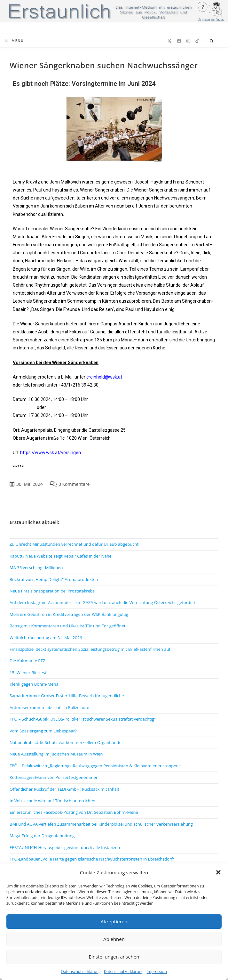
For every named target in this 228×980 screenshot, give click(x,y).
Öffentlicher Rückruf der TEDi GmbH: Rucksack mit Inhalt (64, 789)
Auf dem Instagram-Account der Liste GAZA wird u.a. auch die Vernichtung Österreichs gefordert (103, 602)
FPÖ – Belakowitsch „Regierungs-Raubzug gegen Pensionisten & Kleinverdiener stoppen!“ (95, 766)
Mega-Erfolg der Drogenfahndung (42, 836)
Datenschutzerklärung (81, 972)
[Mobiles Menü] (14, 41)
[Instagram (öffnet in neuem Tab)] (188, 41)
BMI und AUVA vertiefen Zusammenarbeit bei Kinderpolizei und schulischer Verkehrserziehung (101, 824)
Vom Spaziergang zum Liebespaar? (43, 731)
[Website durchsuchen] (212, 41)
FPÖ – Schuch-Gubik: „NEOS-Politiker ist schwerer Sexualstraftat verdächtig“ (83, 719)
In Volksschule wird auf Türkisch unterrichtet (53, 801)
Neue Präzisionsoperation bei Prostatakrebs (52, 591)
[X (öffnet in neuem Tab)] (169, 41)
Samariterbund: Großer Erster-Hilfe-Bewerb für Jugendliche (67, 696)
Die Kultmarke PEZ (28, 661)
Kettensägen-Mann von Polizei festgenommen (54, 777)
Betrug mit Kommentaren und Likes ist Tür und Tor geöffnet (67, 626)
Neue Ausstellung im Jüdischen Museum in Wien (56, 754)
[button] (218, 872)
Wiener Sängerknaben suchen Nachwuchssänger (104, 65)
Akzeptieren (114, 921)
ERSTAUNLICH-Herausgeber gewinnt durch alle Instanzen (65, 847)
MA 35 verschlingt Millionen (36, 568)
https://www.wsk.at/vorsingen (51, 453)
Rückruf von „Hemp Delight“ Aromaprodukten (54, 579)
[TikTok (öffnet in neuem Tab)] (197, 41)
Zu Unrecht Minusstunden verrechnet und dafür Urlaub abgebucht (74, 544)
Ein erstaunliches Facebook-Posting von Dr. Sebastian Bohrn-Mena (74, 812)
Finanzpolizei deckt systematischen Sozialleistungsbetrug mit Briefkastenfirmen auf (90, 649)
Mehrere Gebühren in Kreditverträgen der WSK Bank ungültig (69, 614)
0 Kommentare (74, 484)
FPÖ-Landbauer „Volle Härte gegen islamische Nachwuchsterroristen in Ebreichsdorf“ (92, 859)
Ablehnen (114, 939)
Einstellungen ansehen (114, 957)
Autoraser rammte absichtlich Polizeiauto (49, 707)
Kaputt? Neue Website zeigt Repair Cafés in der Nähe (61, 556)
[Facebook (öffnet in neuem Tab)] (179, 41)
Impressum (157, 972)
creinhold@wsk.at (104, 377)
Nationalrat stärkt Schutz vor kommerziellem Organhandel (66, 742)
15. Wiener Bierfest (28, 673)
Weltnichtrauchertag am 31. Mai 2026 (46, 638)
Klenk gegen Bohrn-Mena (34, 684)
